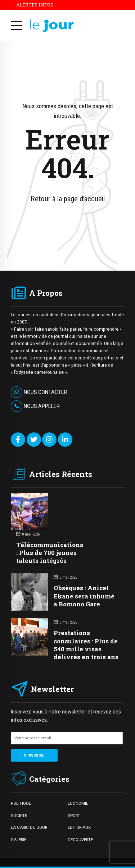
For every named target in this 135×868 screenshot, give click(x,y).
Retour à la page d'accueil (68, 199)
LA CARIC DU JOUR (29, 827)
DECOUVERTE (80, 840)
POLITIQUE (21, 803)
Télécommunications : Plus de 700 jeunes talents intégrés (50, 553)
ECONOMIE (78, 803)
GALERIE (19, 840)
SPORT (74, 816)
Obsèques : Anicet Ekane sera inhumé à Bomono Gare (84, 596)
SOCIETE (19, 816)
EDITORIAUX (79, 827)
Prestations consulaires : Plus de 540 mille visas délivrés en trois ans (86, 645)
